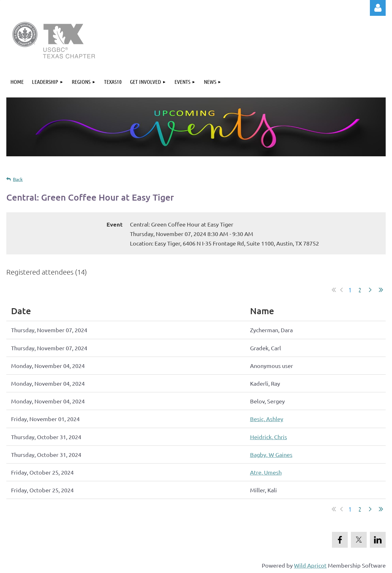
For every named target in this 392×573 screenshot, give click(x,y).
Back (18, 179)
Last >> (381, 290)
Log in (378, 8)
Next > (370, 290)
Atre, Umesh (266, 472)
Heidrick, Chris (269, 437)
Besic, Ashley (267, 419)
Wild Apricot (310, 565)
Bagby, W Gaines (271, 455)
